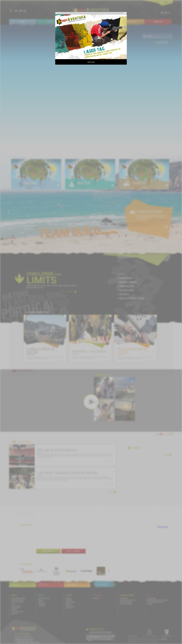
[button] (125, 13)
